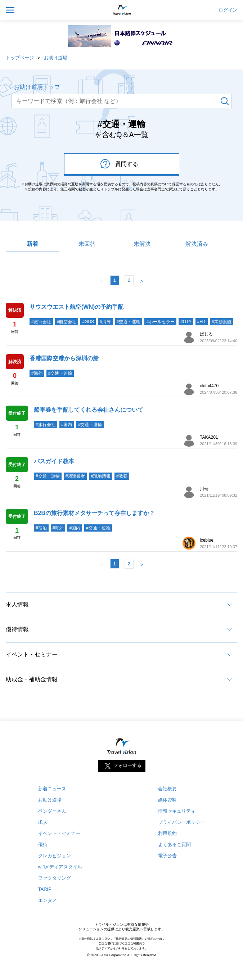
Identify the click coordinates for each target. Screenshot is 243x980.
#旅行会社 (41, 322)
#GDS (88, 322)
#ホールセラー (160, 322)
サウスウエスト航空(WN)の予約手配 (76, 307)
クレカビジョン (55, 856)
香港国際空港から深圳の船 (64, 358)
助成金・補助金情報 (32, 679)
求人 (43, 822)
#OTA (186, 322)
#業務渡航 (222, 322)
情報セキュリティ (177, 811)
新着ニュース (52, 789)
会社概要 (167, 789)
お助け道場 (56, 58)
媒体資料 (167, 800)
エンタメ (48, 900)
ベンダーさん (52, 811)
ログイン (228, 10)
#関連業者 (75, 476)
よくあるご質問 (174, 844)
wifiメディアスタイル (60, 867)
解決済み (197, 244)
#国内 (67, 425)
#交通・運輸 (129, 322)
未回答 (87, 244)
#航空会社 (67, 322)
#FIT (202, 322)
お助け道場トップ (37, 87)
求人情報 (17, 604)
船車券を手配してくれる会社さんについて (89, 410)
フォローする (127, 766)
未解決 (142, 244)
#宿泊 (41, 528)
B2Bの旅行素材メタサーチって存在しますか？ (94, 513)
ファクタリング (55, 878)
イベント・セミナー (32, 654)
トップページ (20, 58)
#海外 (105, 322)
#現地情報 (101, 476)
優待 (43, 844)
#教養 (122, 476)
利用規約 (167, 833)
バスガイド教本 (54, 461)
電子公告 (167, 856)
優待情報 (17, 629)
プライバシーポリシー (181, 822)
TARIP (45, 889)
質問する (119, 164)
